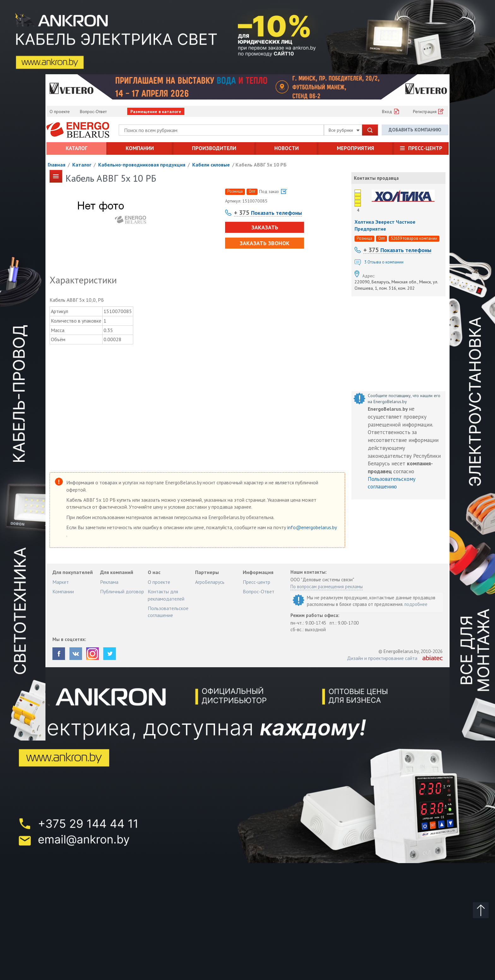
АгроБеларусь (210, 582)
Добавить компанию (415, 130)
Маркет (61, 582)
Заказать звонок (265, 243)
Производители (214, 148)
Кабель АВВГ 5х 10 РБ (261, 165)
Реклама (109, 582)
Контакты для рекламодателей (166, 595)
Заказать (264, 227)
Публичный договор (122, 591)
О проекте (60, 112)
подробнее (416, 604)
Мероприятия (355, 148)
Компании (140, 148)
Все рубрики (344, 130)
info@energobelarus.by (312, 527)
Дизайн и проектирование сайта (382, 658)
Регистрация (425, 112)
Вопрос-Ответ (93, 112)
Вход (387, 112)
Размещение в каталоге (156, 112)
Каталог (77, 148)
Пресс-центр (425, 148)
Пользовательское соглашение (168, 612)
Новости (286, 148)
